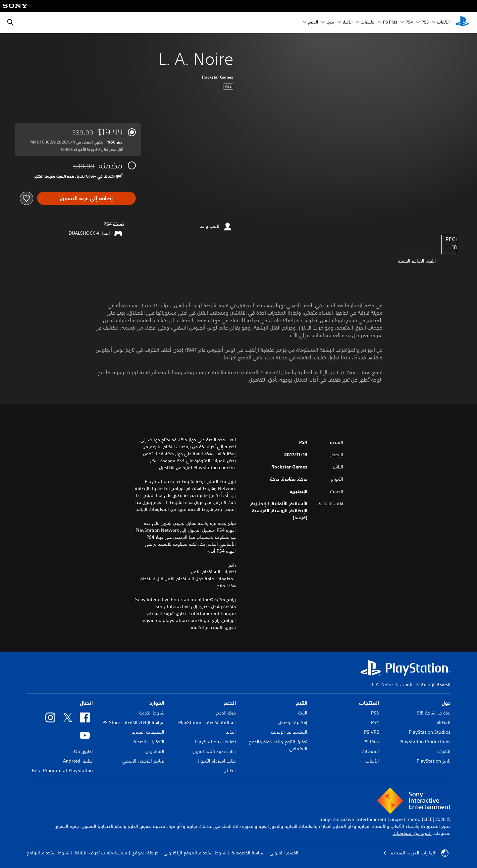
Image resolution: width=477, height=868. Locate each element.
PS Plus (390, 23)
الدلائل (230, 771)
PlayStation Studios (430, 732)
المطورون (155, 751)
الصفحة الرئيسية (436, 685)
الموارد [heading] (157, 703)
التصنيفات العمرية (148, 732)
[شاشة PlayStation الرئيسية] (462, 23)
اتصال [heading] (86, 703)
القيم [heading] (302, 703)
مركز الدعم (226, 713)
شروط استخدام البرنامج (48, 853)
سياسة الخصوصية (248, 853)
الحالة (231, 732)
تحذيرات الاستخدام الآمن (213, 572)
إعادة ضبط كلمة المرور (214, 751)
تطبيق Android (78, 761)
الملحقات (370, 751)
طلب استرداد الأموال (216, 761)
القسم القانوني (284, 853)
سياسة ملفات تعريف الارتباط (101, 853)
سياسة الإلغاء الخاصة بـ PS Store (133, 722)
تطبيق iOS (83, 751)
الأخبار (347, 23)
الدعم (313, 23)
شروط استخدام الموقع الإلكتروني (195, 853)
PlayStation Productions (425, 742)
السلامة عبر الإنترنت (289, 732)
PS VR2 (371, 732)
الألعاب (443, 23)
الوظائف (443, 722)
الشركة (444, 751)
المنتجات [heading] (369, 703)
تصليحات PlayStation (215, 742)
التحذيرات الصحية (149, 742)
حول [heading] (446, 703)
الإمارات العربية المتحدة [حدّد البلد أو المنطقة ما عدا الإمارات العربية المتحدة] (416, 853)
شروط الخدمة (152, 713)
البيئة (303, 713)
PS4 (409, 23)
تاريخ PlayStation (434, 761)
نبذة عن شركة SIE (434, 713)
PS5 (375, 713)
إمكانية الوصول (293, 722)
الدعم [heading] (230, 703)
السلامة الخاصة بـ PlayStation (207, 722)
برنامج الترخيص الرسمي (143, 761)
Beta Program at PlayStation (62, 771)
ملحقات (368, 23)
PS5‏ (425, 23)
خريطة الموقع (145, 853)
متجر (330, 23)
